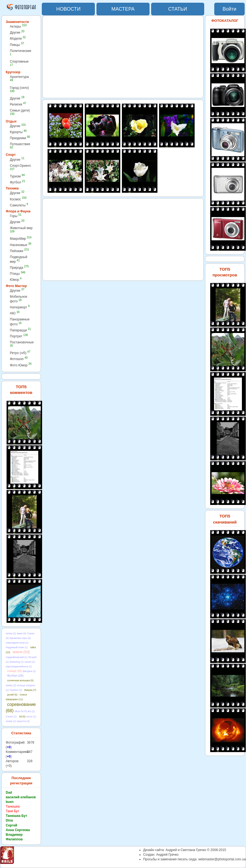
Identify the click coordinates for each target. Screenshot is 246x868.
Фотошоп (19, 359)
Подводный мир (19, 259)
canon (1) (30, 662)
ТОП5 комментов (21, 390)
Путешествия (20, 146)
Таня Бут (12, 811)
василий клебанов (21, 797)
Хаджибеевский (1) (17, 657)
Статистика (21, 733)
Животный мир (21, 230)
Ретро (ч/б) (20, 353)
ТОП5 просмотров (225, 272)
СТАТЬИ (178, 9)
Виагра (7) (30, 690)
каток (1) (31, 717)
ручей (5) (12, 695)
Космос (18, 199)
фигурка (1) (29, 671)
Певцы (17, 45)
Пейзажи (19, 251)
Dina (9, 820)
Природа (19, 268)
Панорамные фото (20, 322)
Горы (16, 216)
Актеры (18, 26)
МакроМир (21, 239)
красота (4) (23, 721)
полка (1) (11, 633)
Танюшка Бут (16, 816)
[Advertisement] (123, 57)
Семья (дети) (20, 112)
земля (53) (21, 652)
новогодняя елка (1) (17, 643)
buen (10, 802)
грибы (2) (11, 685)
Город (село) (19, 89)
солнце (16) (14, 671)
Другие (17, 32)
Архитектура (19, 78)
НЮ (15, 313)
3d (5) (22, 717)
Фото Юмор (21, 365)
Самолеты (19, 205)
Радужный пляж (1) (17, 647)
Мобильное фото (19, 299)
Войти (229, 9)
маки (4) (22, 633)
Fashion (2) (16, 690)
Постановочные (22, 344)
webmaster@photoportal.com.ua (222, 859)
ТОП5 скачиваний (225, 519)
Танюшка (13, 806)
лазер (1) (11, 721)
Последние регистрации (21, 781)
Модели (18, 38)
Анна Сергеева (18, 830)
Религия (18, 104)
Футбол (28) (15, 676)
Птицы (18, 274)
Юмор (16, 280)
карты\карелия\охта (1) (19, 667)
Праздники (20, 138)
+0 (9, 747)
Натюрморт (20, 307)
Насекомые (20, 245)
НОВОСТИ (68, 9)
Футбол (17, 182)
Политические (21, 52)
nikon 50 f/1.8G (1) (25, 711)
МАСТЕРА (123, 9)
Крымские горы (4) (20, 638)
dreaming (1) (17, 662)
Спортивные (19, 63)
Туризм (17, 176)
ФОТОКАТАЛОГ (225, 21)
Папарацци (20, 330)
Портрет (19, 336)
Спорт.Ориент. (21, 167)
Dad (9, 793)
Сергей (11, 825)
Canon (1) (11, 717)
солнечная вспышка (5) (20, 680)
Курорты (18, 132)
